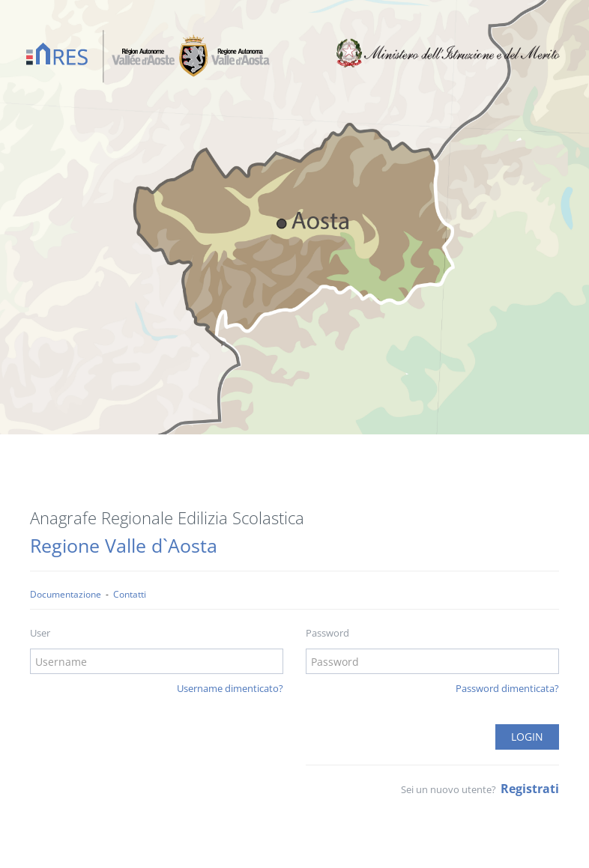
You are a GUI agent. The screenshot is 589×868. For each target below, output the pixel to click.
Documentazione (66, 594)
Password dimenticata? (507, 688)
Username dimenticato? (230, 688)
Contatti (130, 594)
